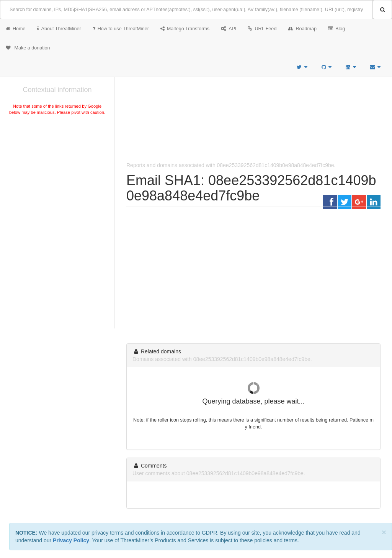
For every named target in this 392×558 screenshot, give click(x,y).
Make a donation (28, 48)
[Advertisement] (57, 174)
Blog (336, 29)
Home (16, 29)
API (229, 29)
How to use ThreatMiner (121, 29)
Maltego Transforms (185, 29)
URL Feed (262, 29)
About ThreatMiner (59, 29)
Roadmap (302, 29)
